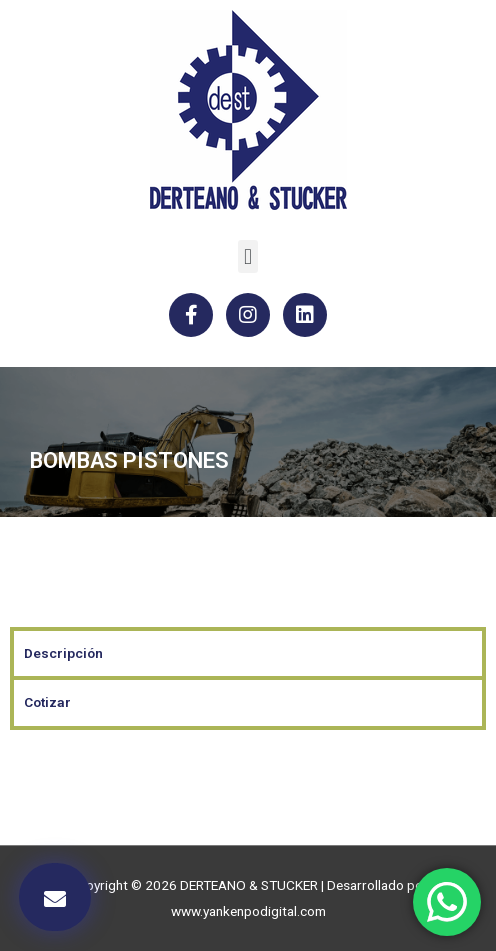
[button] (247, 256)
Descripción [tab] (63, 653)
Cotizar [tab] (47, 702)
